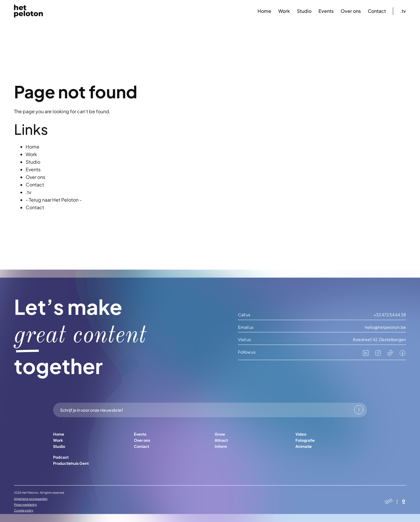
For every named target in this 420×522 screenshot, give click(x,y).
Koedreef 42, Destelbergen (379, 339)
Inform (221, 446)
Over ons (351, 11)
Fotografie (305, 440)
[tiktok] (390, 355)
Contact (377, 11)
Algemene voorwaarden (31, 499)
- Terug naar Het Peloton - (54, 200)
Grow (220, 434)
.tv (403, 11)
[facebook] (402, 355)
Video (301, 434)
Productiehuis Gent (71, 463)
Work (284, 11)
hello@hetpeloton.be (385, 327)
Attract (221, 440)
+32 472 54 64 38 (390, 315)
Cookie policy (24, 510)
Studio (304, 11)
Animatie (304, 446)
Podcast (61, 457)
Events (326, 11)
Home (264, 11)
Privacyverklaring (25, 504)
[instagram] (378, 355)
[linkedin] (366, 355)
